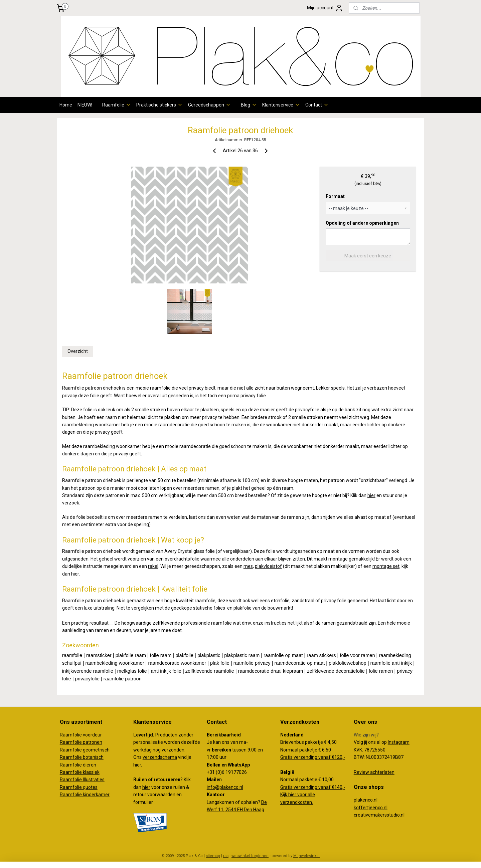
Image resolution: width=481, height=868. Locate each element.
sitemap (213, 856)
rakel (153, 566)
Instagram (399, 742)
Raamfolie (117, 105)
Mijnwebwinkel (306, 856)
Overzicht (78, 351)
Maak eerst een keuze (368, 256)
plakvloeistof (268, 566)
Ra (63, 750)
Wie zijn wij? (366, 735)
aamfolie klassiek (81, 772)
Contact (317, 105)
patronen (93, 742)
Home (66, 105)
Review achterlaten (374, 772)
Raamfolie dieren (78, 765)
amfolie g (75, 750)
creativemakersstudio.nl (379, 815)
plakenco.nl (366, 800)
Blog (249, 105)
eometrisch (98, 750)
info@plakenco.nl (225, 787)
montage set (386, 566)
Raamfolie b (73, 757)
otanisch (95, 757)
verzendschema (160, 757)
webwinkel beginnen (250, 856)
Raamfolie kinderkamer (85, 795)
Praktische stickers (159, 105)
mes (248, 566)
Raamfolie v (72, 735)
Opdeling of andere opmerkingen (362, 223)
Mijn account (325, 8)
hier (371, 495)
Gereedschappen (209, 105)
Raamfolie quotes (79, 787)
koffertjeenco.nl (371, 808)
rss (226, 856)
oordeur (94, 735)
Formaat (335, 196)
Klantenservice (281, 105)
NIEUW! (85, 105)
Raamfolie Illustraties (82, 780)
